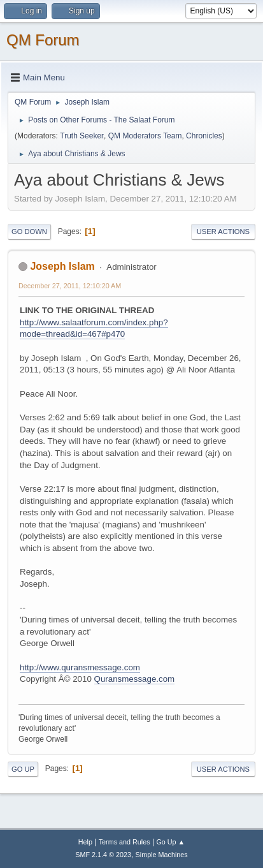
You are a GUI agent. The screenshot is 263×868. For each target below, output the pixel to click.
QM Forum (43, 40)
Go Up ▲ (170, 842)
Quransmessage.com (135, 679)
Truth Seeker (82, 136)
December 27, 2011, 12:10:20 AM (70, 286)
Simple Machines (162, 855)
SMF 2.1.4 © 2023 (103, 855)
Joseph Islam (62, 266)
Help (85, 842)
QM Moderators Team (145, 136)
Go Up (23, 769)
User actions (223, 232)
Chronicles (204, 136)
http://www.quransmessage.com (80, 667)
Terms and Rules (124, 842)
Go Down (29, 232)
